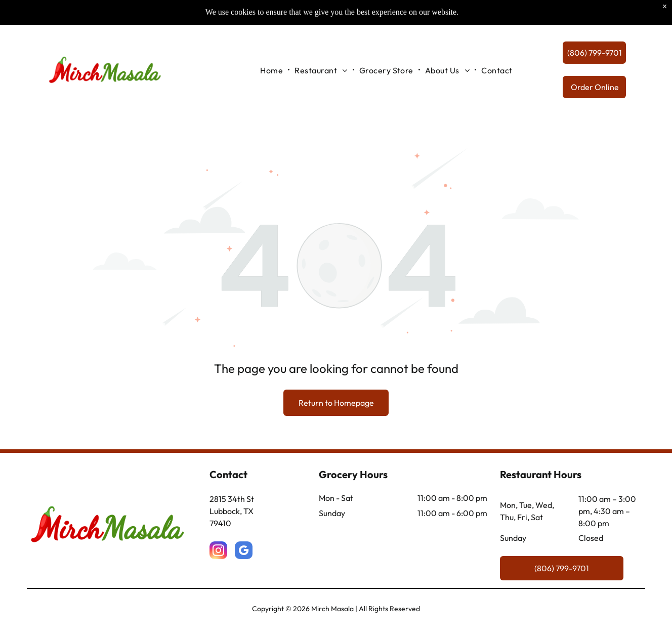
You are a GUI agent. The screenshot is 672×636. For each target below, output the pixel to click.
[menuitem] (272, 59)
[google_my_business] (244, 552)
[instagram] (218, 552)
